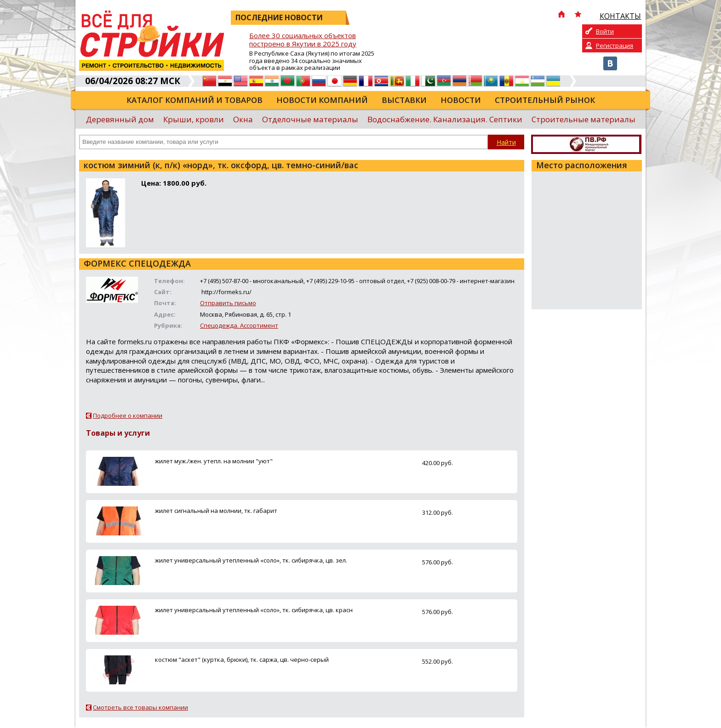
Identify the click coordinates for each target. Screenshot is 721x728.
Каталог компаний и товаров (195, 100)
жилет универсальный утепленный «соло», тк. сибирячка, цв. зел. (251, 560)
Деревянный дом (120, 119)
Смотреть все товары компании (140, 707)
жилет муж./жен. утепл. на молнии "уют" (214, 461)
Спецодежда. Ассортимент (239, 325)
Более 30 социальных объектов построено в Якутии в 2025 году (303, 40)
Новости (461, 100)
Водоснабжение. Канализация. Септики (445, 119)
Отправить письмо (228, 303)
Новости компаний (322, 100)
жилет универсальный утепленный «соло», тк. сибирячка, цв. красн (254, 610)
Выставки (404, 100)
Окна (243, 119)
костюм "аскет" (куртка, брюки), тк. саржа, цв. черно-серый (242, 660)
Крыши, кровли (194, 119)
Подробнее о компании (128, 415)
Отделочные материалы (310, 119)
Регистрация (615, 45)
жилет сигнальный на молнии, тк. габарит (216, 511)
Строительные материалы (584, 119)
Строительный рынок (545, 100)
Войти (605, 31)
